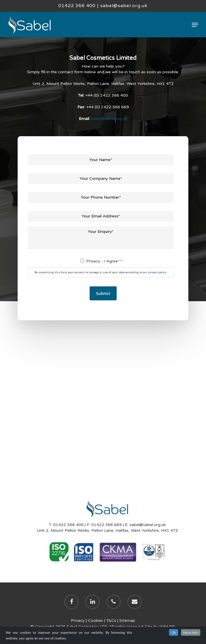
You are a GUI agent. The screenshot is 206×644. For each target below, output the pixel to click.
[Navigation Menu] (195, 25)
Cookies (95, 620)
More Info (191, 632)
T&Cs (111, 620)
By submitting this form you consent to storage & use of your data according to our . (101, 272)
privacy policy (157, 272)
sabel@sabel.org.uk (124, 6)
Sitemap (127, 620)
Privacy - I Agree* (104, 261)
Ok (174, 632)
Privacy (78, 620)
